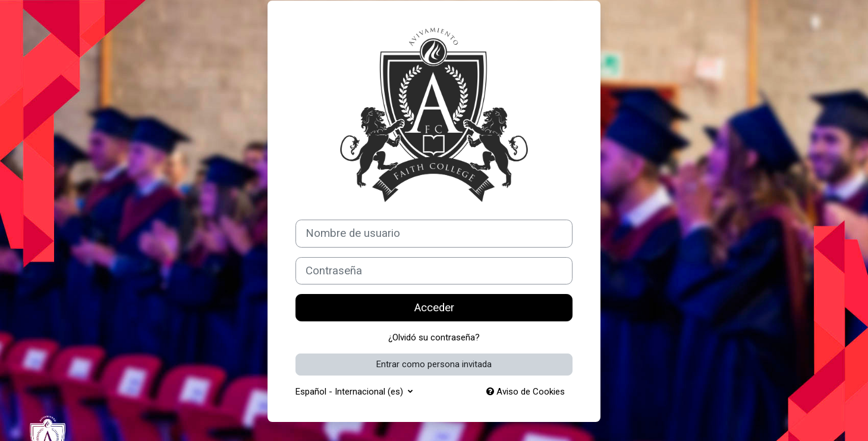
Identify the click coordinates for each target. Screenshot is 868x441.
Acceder (434, 308)
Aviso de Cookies (526, 392)
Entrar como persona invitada (434, 364)
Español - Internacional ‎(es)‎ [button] (350, 392)
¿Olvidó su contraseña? (434, 337)
